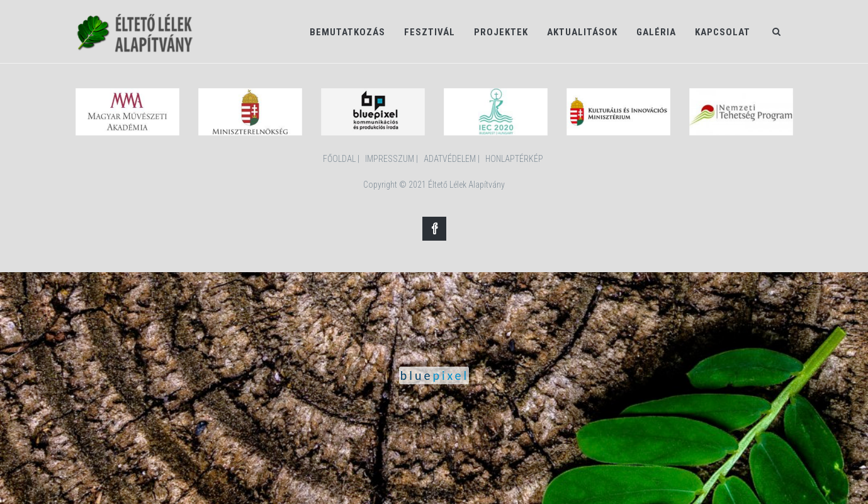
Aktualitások (582, 32)
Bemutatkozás (347, 32)
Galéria (656, 32)
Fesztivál (430, 32)
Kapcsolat (723, 32)
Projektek (501, 32)
